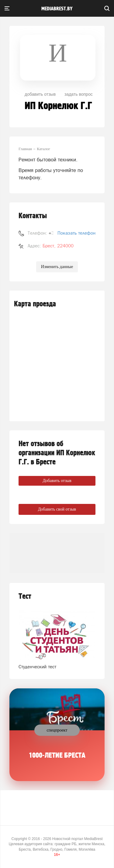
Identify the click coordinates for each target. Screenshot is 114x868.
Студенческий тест (37, 667)
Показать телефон (76, 233)
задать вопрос (79, 94)
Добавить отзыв (57, 481)
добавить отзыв (40, 94)
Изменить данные (57, 267)
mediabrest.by (57, 9)
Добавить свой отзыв (57, 509)
